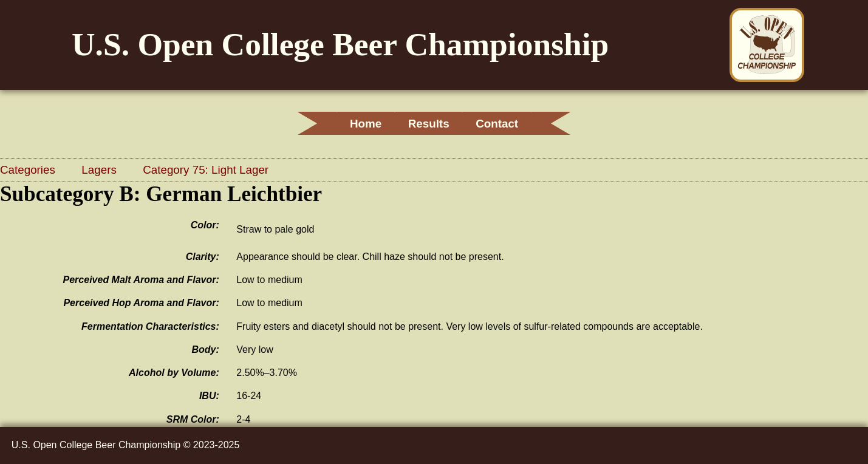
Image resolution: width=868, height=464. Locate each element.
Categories (29, 170)
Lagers (101, 170)
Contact (505, 124)
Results (429, 124)
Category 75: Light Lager (206, 170)
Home (357, 124)
